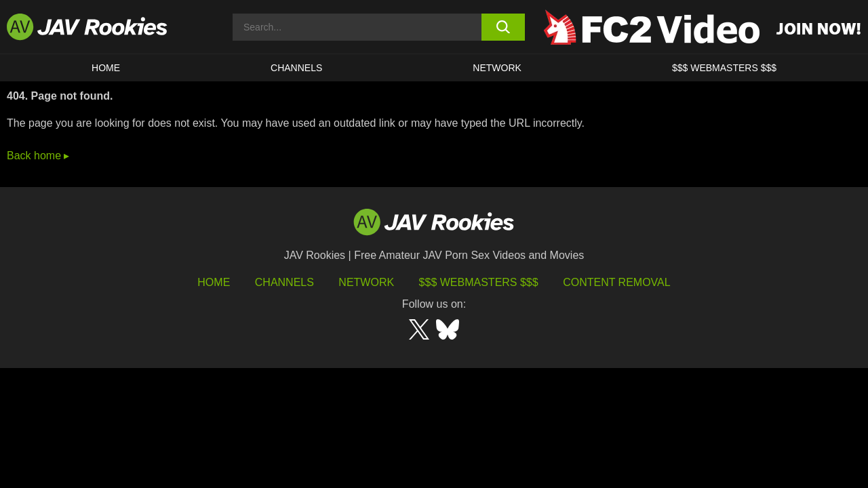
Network (497, 68)
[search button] (504, 27)
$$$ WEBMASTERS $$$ (724, 68)
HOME (106, 68)
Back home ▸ (38, 156)
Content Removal (617, 282)
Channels (296, 68)
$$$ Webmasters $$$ (479, 282)
